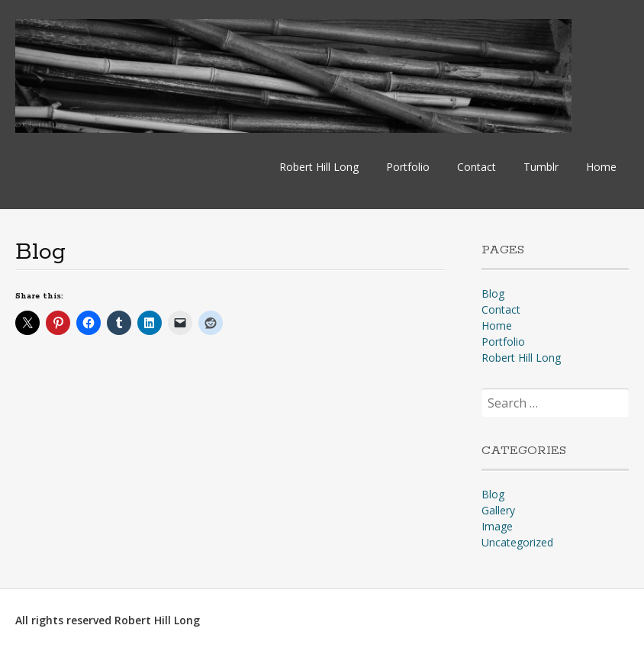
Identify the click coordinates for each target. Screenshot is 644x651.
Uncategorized (517, 542)
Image (497, 526)
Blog (493, 293)
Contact (477, 167)
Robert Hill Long (319, 167)
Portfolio (408, 167)
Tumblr (541, 167)
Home (601, 167)
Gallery (498, 510)
